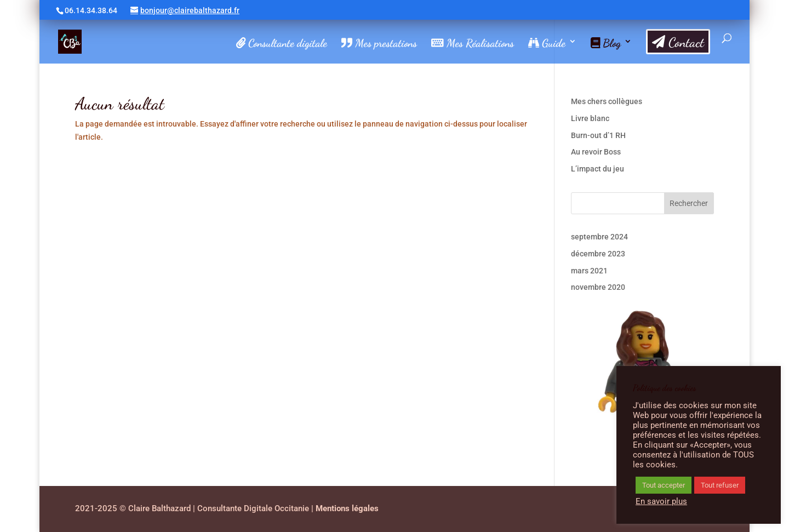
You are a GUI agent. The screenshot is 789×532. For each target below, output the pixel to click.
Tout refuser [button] (720, 485)
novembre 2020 (598, 287)
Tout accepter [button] (664, 485)
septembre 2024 (599, 237)
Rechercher (689, 203)
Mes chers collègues (607, 101)
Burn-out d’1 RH (598, 135)
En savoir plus (661, 501)
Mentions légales (347, 508)
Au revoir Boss (596, 152)
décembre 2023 (598, 254)
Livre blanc (590, 118)
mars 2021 (589, 271)
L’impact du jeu (598, 169)
